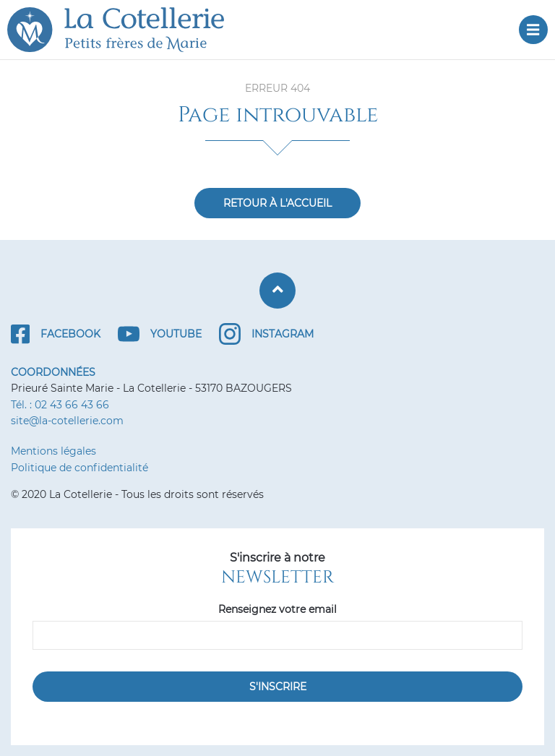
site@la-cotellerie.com (67, 421)
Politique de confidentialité (79, 468)
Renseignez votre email (277, 609)
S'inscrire (278, 687)
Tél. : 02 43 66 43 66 (60, 405)
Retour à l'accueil (277, 203)
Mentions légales (53, 451)
